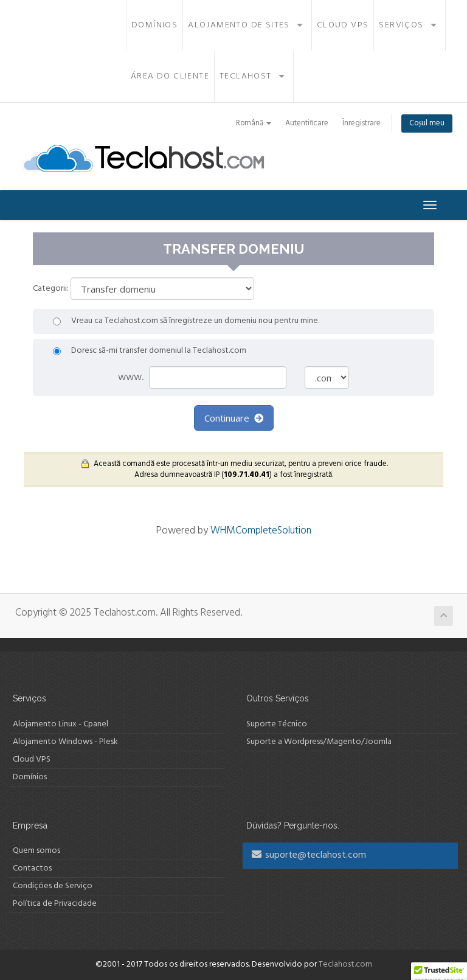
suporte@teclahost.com (309, 855)
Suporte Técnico (277, 724)
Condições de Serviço (53, 886)
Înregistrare (361, 123)
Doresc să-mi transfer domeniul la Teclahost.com (150, 351)
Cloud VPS (343, 25)
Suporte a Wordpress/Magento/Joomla (319, 742)
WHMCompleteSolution (261, 531)
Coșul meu (427, 123)
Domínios (154, 25)
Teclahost (246, 76)
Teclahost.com (345, 964)
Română (254, 123)
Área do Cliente (170, 76)
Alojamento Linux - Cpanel (61, 724)
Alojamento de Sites (239, 25)
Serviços (401, 25)
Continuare (234, 418)
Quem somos (36, 851)
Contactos (32, 868)
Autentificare (307, 123)
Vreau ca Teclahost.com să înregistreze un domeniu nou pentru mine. (186, 321)
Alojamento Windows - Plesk (65, 742)
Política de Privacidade (55, 904)
